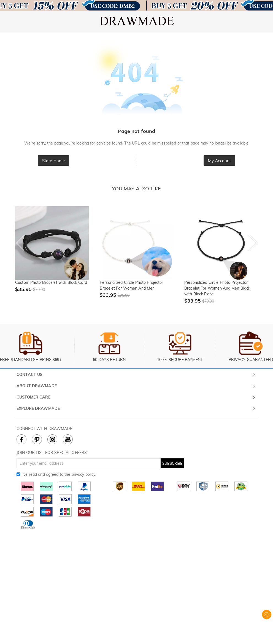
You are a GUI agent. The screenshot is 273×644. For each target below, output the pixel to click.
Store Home (53, 161)
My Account (219, 161)
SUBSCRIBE (172, 463)
